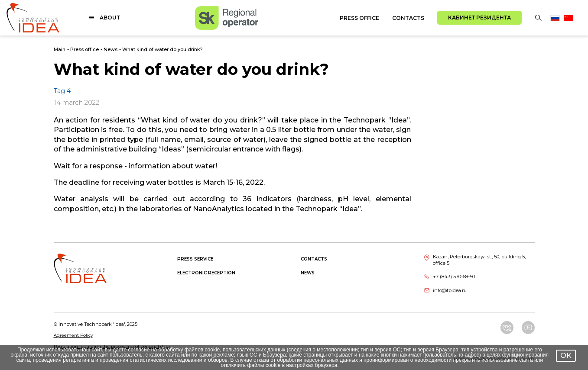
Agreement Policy (73, 335)
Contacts (408, 18)
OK (566, 356)
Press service (195, 259)
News (110, 49)
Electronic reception (206, 273)
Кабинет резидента (479, 18)
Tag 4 (62, 91)
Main (60, 49)
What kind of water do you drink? (162, 49)
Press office (359, 18)
